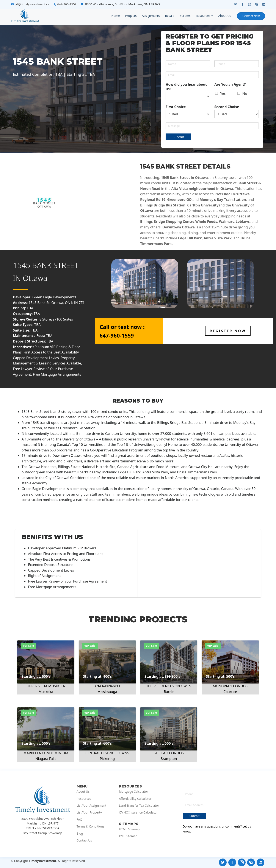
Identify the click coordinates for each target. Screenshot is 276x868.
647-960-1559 (67, 4)
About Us (224, 16)
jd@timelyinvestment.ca (32, 4)
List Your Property (89, 812)
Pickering (107, 759)
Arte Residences (107, 686)
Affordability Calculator (135, 799)
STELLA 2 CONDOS (169, 753)
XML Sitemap (128, 836)
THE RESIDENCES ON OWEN (169, 686)
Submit (178, 137)
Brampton (169, 759)
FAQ (79, 820)
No (245, 93)
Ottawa (35, 278)
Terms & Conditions (90, 826)
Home (115, 16)
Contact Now (251, 16)
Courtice (230, 692)
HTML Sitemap (129, 829)
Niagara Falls (46, 759)
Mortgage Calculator (134, 792)
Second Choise (227, 107)
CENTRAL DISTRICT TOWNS (107, 753)
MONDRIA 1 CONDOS (230, 686)
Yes (223, 93)
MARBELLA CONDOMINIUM (46, 753)
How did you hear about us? (186, 87)
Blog (80, 834)
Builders (185, 16)
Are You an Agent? (230, 84)
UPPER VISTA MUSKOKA (46, 686)
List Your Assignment (91, 806)
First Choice (176, 107)
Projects (131, 16)
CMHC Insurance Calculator (138, 812)
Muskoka (46, 692)
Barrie (169, 692)
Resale (169, 16)
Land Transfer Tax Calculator (139, 806)
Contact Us (84, 840)
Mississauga (107, 692)
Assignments (151, 16)
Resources (203, 16)
